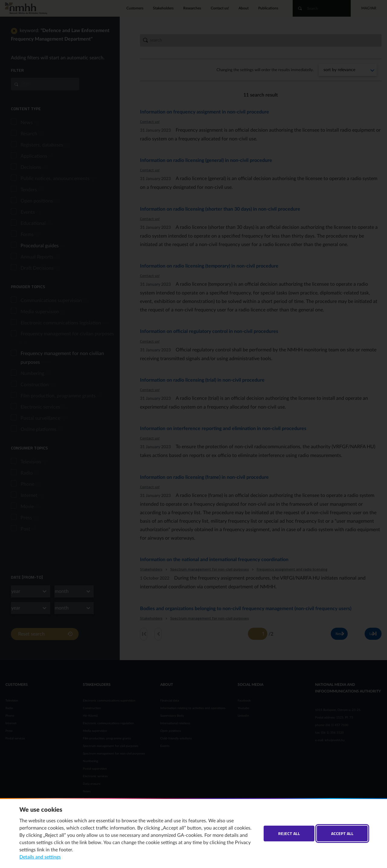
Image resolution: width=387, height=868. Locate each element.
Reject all (289, 833)
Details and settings (40, 857)
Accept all (342, 833)
